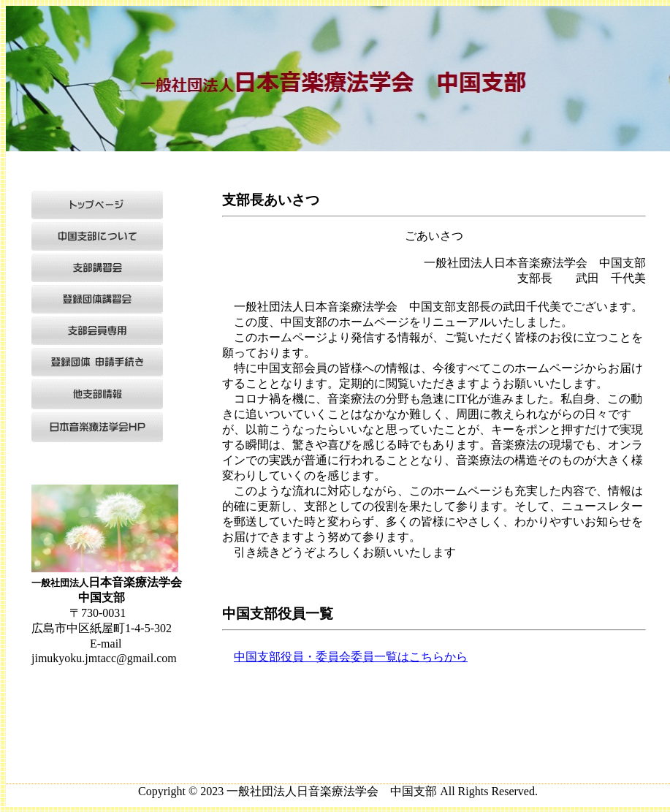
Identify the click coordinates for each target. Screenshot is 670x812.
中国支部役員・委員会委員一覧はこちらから (351, 657)
